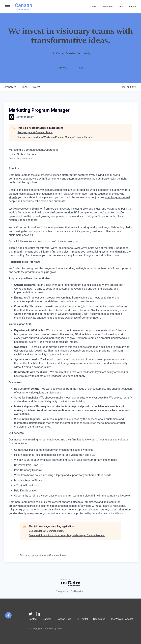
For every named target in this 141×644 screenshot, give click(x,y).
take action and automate (50, 201)
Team (94, 7)
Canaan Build (64, 619)
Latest (133, 7)
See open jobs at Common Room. (35, 132)
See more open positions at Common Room (43, 555)
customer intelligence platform (54, 175)
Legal (59, 629)
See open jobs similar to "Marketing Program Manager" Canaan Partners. (56, 137)
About (122, 7)
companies (9, 87)
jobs (25, 87)
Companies (108, 7)
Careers (47, 619)
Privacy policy (62, 591)
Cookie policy (77, 591)
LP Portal (82, 619)
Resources (99, 619)
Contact (33, 619)
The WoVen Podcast (122, 619)
